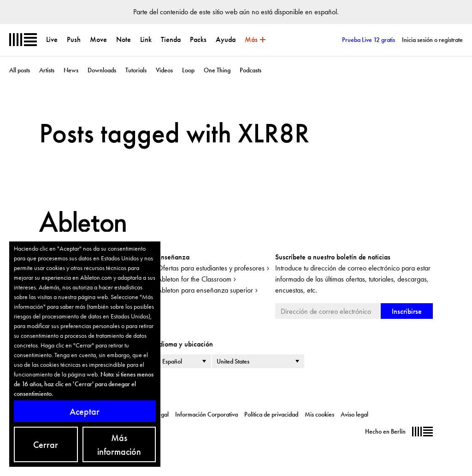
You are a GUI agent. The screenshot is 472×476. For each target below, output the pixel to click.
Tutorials (136, 70)
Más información (119, 445)
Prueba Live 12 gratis (369, 40)
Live (52, 39)
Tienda (171, 39)
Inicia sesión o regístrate (432, 40)
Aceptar (85, 411)
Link (146, 39)
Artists (47, 70)
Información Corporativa (206, 414)
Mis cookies (319, 414)
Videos (164, 70)
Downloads (102, 70)
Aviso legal (354, 414)
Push (74, 39)
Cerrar (46, 445)
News (71, 70)
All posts (20, 70)
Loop (188, 70)
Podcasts (251, 70)
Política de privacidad (271, 414)
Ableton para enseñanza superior (205, 290)
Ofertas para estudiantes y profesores (211, 268)
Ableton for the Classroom (194, 279)
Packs (198, 39)
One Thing (217, 70)
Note (124, 39)
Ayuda (226, 39)
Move (98, 39)
